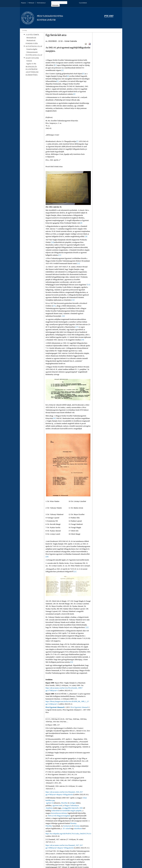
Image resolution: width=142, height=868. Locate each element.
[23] (71, 662)
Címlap (25, 30)
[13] (89, 285)
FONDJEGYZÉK (32, 43)
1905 (81, 808)
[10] (53, 242)
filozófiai (64, 803)
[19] (54, 418)
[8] (81, 223)
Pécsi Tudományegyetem (50, 16)
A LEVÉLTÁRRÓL (33, 35)
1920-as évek (52, 816)
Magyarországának (63, 816)
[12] (78, 263)
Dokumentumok (32, 52)
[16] (63, 316)
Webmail (31, 3)
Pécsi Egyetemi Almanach (55, 707)
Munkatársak (31, 41)
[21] (75, 572)
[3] (83, 74)
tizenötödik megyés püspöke (72, 811)
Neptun (23, 3)
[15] (54, 306)
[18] (83, 340)
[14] (73, 300)
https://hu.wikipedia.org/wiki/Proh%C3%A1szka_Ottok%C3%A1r (68, 834)
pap (54, 800)
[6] (74, 94)
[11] (60, 255)
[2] (62, 70)
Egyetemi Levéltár (46, 20)
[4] (68, 76)
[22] (87, 627)
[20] (47, 557)
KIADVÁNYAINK (32, 58)
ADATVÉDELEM (32, 72)
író (53, 803)
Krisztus (77, 826)
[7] (77, 141)
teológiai (73, 803)
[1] (55, 65)
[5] (57, 81)
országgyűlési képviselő (70, 808)
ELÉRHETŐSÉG (32, 75)
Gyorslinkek (83, 3)
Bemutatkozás (31, 38)
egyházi (49, 803)
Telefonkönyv (41, 3)
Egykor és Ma (31, 64)
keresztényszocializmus (59, 813)
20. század (66, 828)
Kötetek (29, 61)
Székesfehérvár (57, 811)
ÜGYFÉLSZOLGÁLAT (34, 55)
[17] (77, 327)
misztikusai (78, 828)
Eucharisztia (67, 826)
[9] (86, 236)
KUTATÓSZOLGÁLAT (34, 46)
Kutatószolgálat (32, 49)
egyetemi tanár (57, 805)
